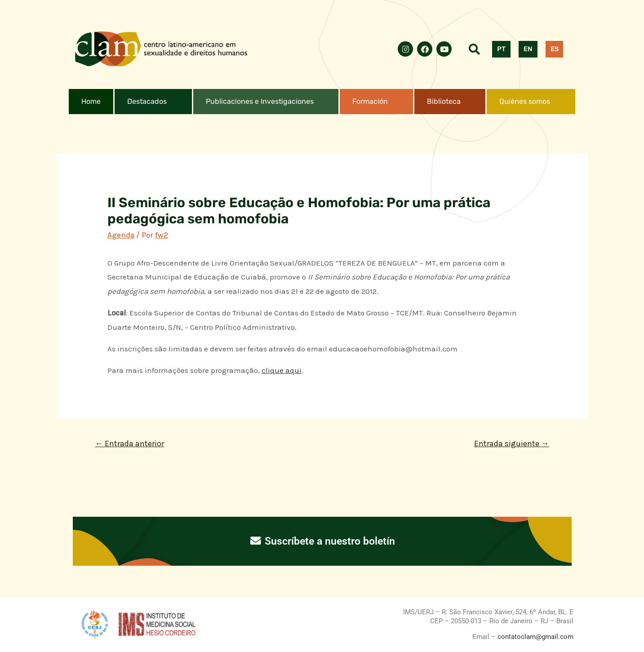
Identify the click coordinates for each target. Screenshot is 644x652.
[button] (153, 102)
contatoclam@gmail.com (535, 637)
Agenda (121, 235)
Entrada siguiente (512, 444)
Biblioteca (444, 101)
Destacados (147, 101)
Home (91, 101)
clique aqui (282, 370)
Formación (370, 101)
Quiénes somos (525, 101)
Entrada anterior (129, 444)
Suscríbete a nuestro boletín (322, 541)
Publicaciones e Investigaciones (260, 101)
